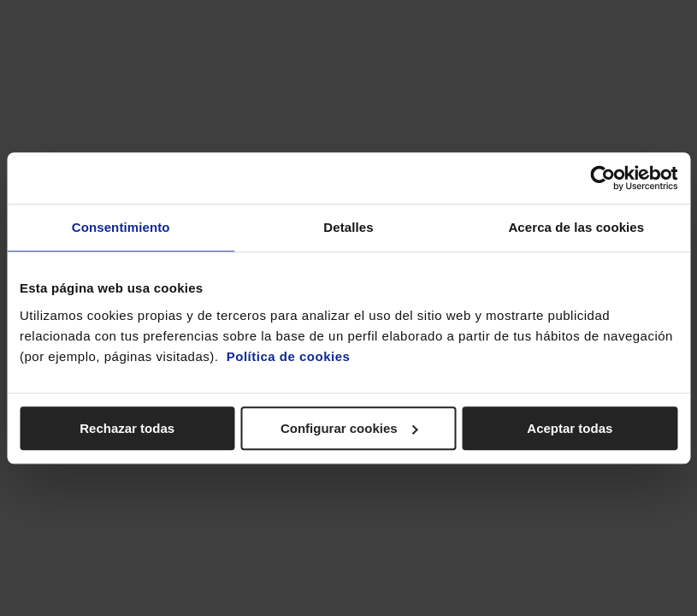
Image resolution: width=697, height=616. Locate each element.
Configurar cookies (349, 428)
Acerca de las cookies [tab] (576, 227)
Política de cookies (289, 356)
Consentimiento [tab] (121, 227)
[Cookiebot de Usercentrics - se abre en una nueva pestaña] (602, 178)
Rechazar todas (127, 428)
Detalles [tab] (348, 227)
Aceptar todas (570, 428)
